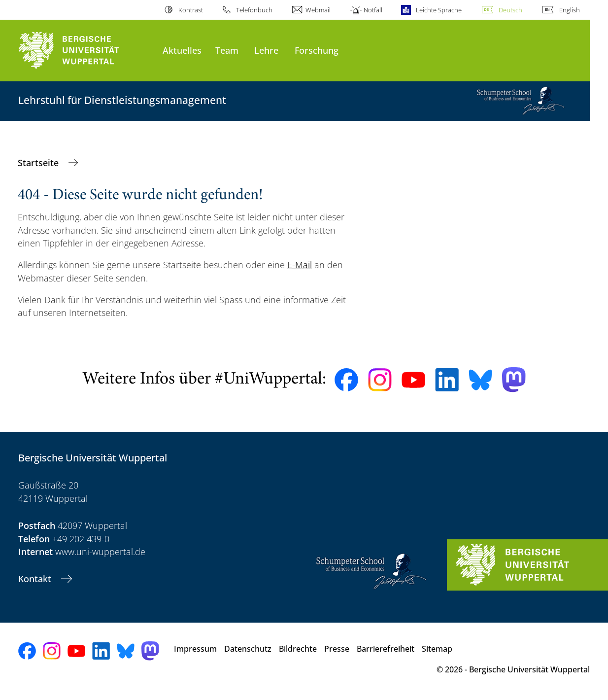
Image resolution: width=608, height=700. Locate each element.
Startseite (39, 163)
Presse (337, 649)
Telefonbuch (254, 10)
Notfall (373, 10)
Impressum (195, 649)
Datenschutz (248, 649)
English (570, 10)
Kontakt (36, 579)
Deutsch (510, 10)
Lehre (266, 50)
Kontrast (191, 10)
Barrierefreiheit (386, 649)
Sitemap (437, 649)
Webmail (318, 10)
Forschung (317, 50)
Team (227, 50)
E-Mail (300, 265)
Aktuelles (182, 50)
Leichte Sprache (439, 10)
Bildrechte (298, 649)
